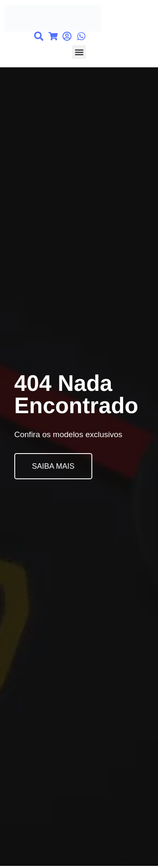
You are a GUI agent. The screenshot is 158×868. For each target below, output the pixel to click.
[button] (79, 52)
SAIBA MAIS (53, 466)
